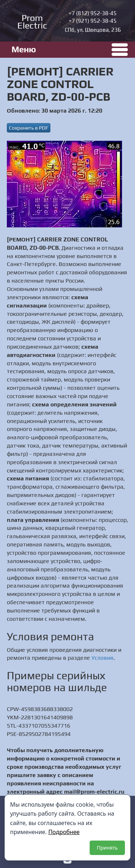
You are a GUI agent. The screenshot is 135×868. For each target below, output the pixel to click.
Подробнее (64, 832)
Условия (102, 658)
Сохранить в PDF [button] (29, 128)
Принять (107, 848)
